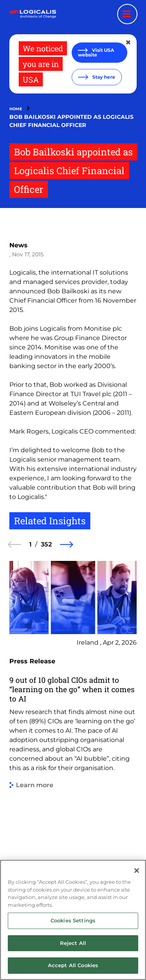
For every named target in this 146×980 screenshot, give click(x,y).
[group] (73, 711)
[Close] (137, 871)
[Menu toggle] (127, 14)
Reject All (73, 943)
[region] (73, 920)
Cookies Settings (73, 920)
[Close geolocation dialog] (129, 42)
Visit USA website (96, 52)
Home (16, 109)
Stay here (103, 77)
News (18, 245)
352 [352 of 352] (46, 544)
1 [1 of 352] (30, 544)
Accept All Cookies (73, 965)
